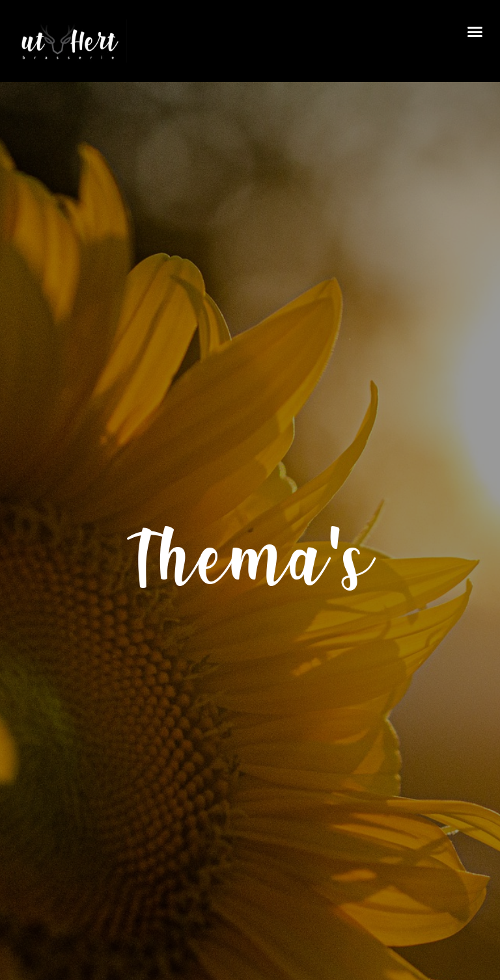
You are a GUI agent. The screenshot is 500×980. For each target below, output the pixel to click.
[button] (475, 32)
